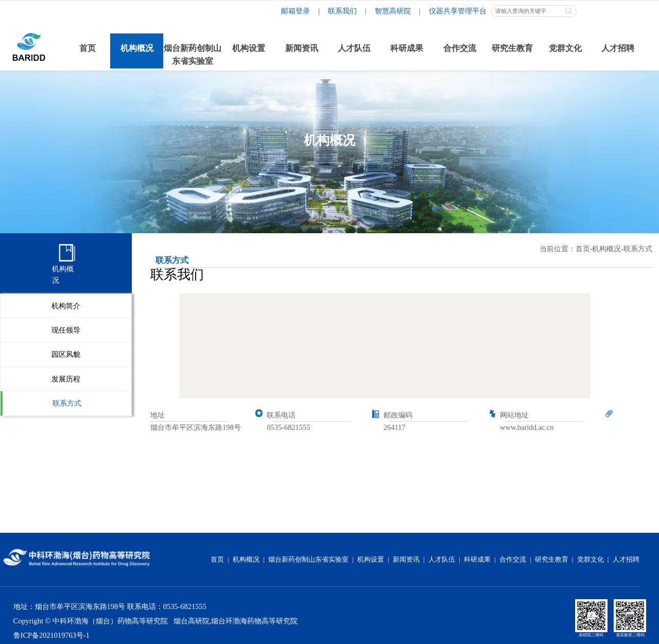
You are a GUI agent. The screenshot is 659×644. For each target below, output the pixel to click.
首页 (583, 249)
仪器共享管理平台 (458, 11)
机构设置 (371, 560)
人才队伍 (442, 560)
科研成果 (477, 560)
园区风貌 (66, 354)
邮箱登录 (296, 11)
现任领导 (66, 330)
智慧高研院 (393, 11)
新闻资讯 (406, 560)
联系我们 (342, 11)
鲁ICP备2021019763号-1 (51, 635)
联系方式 (67, 403)
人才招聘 (626, 560)
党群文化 (591, 560)
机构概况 (606, 249)
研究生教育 (552, 560)
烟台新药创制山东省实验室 (308, 560)
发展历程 (66, 379)
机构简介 (66, 306)
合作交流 (513, 560)
